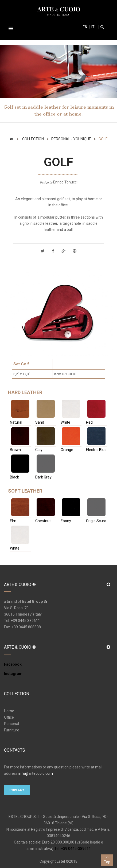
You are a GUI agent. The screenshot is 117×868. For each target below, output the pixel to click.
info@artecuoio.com (36, 773)
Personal (11, 724)
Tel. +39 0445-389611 (73, 849)
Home (9, 711)
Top (107, 859)
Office (9, 717)
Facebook (13, 664)
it (93, 27)
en (85, 27)
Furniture (12, 730)
